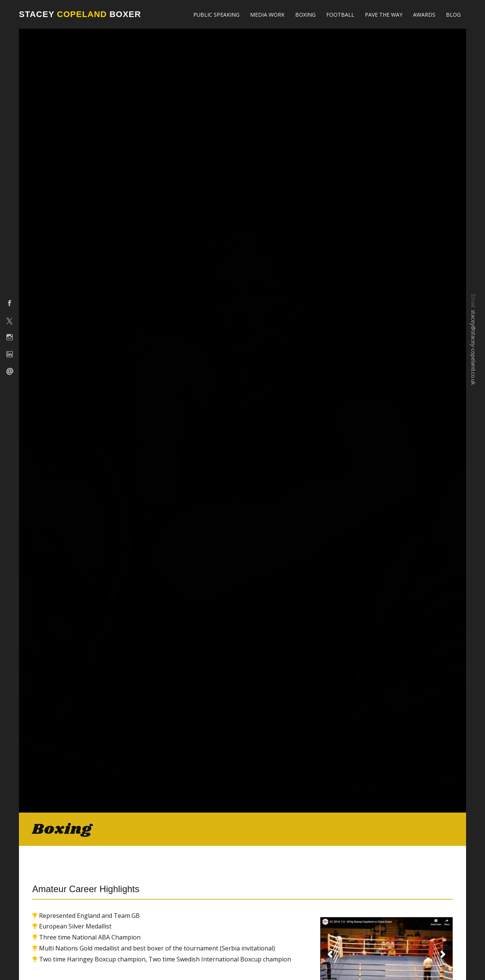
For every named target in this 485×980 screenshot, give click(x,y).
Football (340, 15)
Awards (424, 15)
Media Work (267, 15)
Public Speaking (216, 15)
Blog (453, 15)
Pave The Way (384, 15)
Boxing (305, 15)
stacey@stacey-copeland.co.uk (473, 347)
